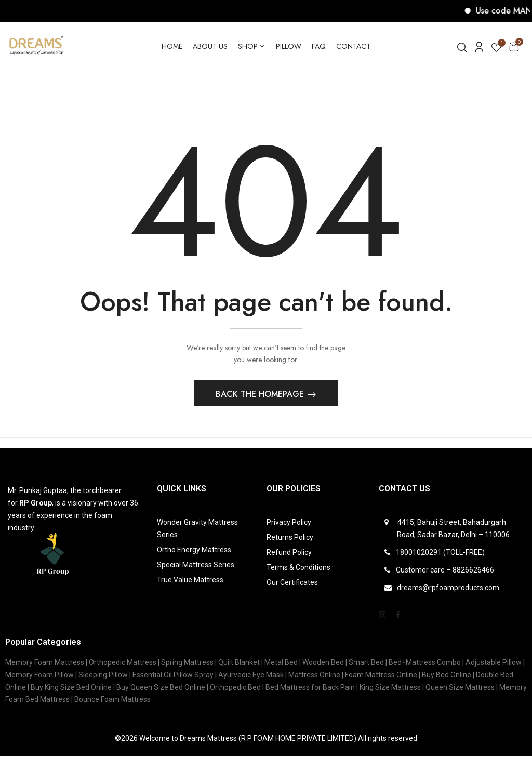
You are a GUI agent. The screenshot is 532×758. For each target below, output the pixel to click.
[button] (514, 46)
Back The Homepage (261, 396)
